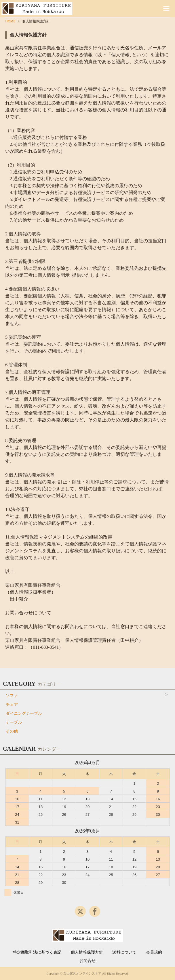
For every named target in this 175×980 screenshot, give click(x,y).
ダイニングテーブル (24, 713)
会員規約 (154, 952)
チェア (12, 705)
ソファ (12, 696)
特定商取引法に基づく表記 (37, 952)
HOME (10, 21)
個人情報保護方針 (87, 952)
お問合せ (87, 961)
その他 (12, 731)
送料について (124, 952)
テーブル (14, 722)
